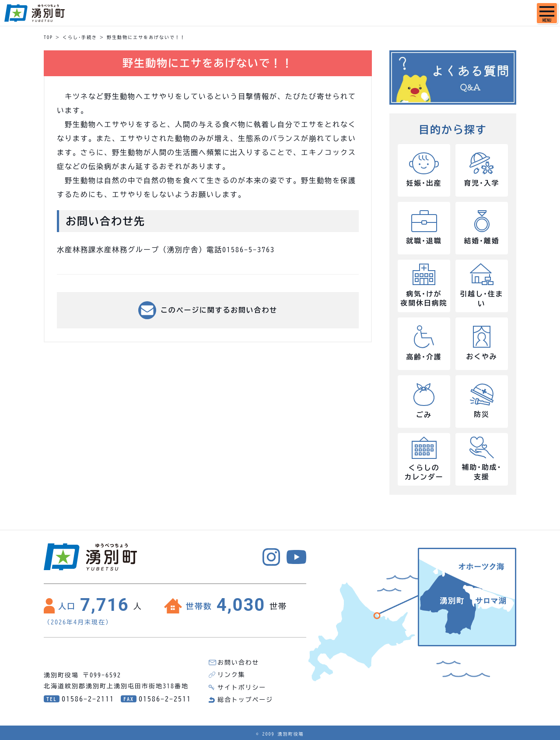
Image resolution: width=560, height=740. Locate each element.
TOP (48, 37)
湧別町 (35, 13)
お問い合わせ (238, 662)
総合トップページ (245, 699)
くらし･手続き (80, 37)
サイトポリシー (242, 687)
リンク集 (231, 675)
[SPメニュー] (547, 13)
